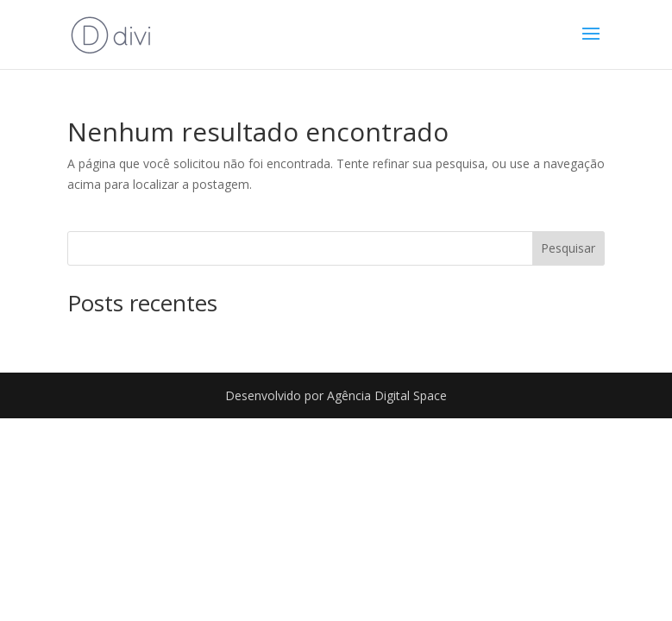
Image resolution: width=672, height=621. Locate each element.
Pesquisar (568, 248)
